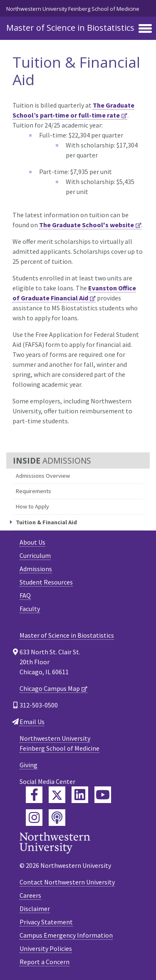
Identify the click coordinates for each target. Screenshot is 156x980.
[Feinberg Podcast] (57, 818)
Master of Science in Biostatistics (70, 28)
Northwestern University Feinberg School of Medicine (73, 9)
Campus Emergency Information (66, 935)
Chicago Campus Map (50, 688)
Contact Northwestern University (67, 882)
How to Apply (32, 506)
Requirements (33, 491)
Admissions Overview (43, 476)
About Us (32, 542)
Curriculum (35, 555)
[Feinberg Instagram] (34, 818)
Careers (30, 895)
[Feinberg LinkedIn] (80, 795)
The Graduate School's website (87, 225)
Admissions (36, 569)
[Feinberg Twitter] (57, 795)
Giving (28, 765)
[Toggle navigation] (145, 29)
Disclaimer (35, 909)
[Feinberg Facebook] (34, 795)
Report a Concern (45, 962)
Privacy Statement (46, 922)
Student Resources (46, 582)
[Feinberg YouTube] (103, 795)
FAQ (25, 595)
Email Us (32, 722)
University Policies (46, 948)
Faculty (30, 609)
